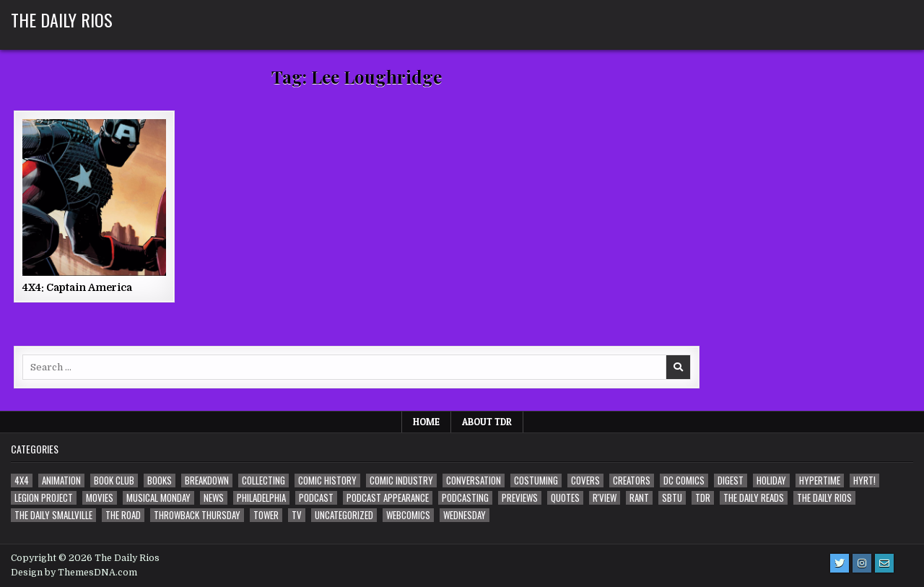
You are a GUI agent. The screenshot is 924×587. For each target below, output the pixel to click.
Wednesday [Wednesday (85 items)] (465, 515)
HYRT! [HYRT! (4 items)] (864, 481)
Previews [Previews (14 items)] (520, 498)
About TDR (487, 422)
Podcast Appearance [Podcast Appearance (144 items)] (388, 498)
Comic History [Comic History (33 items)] (327, 481)
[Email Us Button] (884, 563)
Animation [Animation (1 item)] (61, 481)
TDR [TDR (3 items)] (703, 498)
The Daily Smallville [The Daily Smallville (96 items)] (53, 515)
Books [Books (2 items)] (160, 481)
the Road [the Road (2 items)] (123, 515)
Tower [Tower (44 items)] (266, 515)
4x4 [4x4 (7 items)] (22, 481)
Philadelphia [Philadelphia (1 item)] (261, 498)
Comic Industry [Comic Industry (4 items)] (401, 481)
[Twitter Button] (840, 563)
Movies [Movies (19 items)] (100, 498)
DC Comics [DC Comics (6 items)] (684, 481)
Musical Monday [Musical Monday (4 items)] (158, 498)
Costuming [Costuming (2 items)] (536, 481)
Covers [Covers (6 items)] (585, 481)
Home (426, 422)
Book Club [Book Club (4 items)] (114, 481)
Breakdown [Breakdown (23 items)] (207, 481)
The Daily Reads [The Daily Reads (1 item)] (754, 498)
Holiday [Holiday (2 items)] (771, 481)
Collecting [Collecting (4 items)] (263, 481)
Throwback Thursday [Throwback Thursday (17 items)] (197, 515)
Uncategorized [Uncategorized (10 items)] (344, 515)
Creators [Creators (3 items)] (632, 481)
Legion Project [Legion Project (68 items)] (44, 498)
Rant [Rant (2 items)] (639, 498)
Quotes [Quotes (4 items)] (565, 498)
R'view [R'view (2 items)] (605, 498)
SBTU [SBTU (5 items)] (672, 498)
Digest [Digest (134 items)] (731, 481)
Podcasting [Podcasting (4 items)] (465, 498)
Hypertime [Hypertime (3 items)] (820, 481)
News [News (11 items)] (214, 498)
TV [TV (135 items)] (297, 515)
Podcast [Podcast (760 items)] (316, 498)
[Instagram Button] (862, 563)
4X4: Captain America (77, 287)
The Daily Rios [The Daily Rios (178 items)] (824, 498)
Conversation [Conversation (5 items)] (474, 481)
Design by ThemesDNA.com (74, 573)
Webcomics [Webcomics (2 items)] (408, 515)
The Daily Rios (62, 19)
